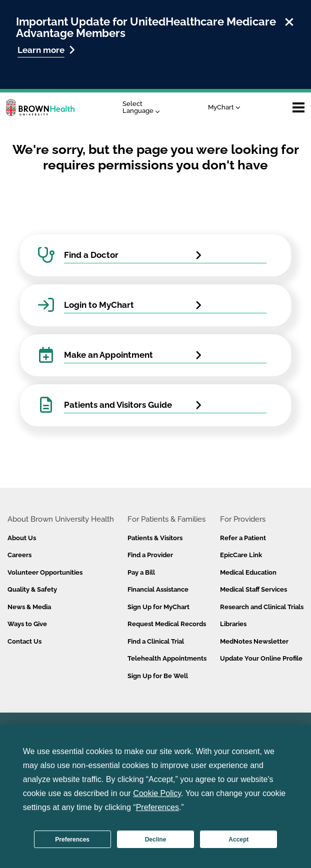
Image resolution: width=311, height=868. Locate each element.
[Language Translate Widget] (144, 108)
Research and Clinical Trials (262, 607)
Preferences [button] (157, 807)
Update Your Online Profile (261, 658)
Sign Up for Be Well (158, 676)
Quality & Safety (32, 589)
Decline (156, 840)
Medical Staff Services (253, 589)
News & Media (29, 607)
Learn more (46, 50)
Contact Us (24, 641)
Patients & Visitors (155, 538)
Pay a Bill (141, 572)
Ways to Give (27, 624)
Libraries (233, 624)
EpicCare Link (241, 555)
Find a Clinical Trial (156, 641)
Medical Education (248, 572)
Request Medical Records (167, 624)
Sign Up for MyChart (158, 607)
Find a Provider (150, 555)
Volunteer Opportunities (45, 572)
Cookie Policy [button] (157, 793)
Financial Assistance (158, 589)
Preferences (72, 840)
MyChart (224, 107)
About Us (22, 538)
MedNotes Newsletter (254, 641)
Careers (19, 555)
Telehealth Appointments (167, 658)
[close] (289, 20)
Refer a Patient (243, 538)
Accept (238, 840)
